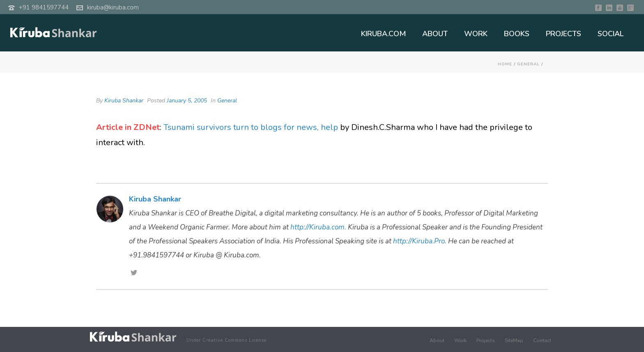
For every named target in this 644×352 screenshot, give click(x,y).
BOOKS (517, 34)
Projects (486, 340)
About (437, 340)
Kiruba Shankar (124, 101)
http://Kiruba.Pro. (420, 241)
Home (505, 64)
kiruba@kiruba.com (113, 7)
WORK (476, 34)
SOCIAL (611, 34)
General (528, 64)
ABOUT (435, 34)
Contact (542, 340)
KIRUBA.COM (383, 34)
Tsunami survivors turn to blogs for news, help (252, 127)
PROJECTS (563, 34)
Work (460, 340)
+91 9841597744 (44, 7)
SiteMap (514, 340)
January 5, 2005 (187, 101)
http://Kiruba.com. (318, 227)
